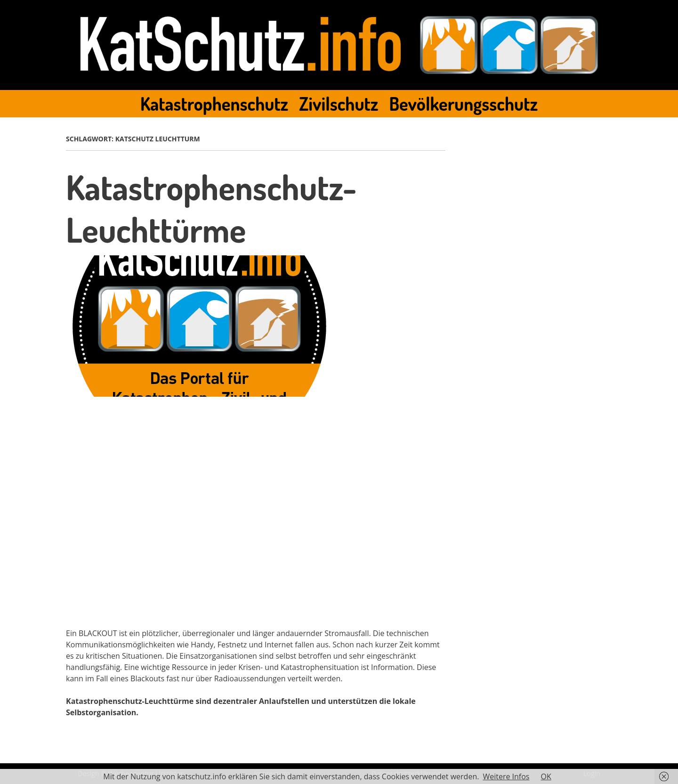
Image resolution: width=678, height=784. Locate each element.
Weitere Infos (506, 776)
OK (546, 776)
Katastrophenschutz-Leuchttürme (211, 208)
